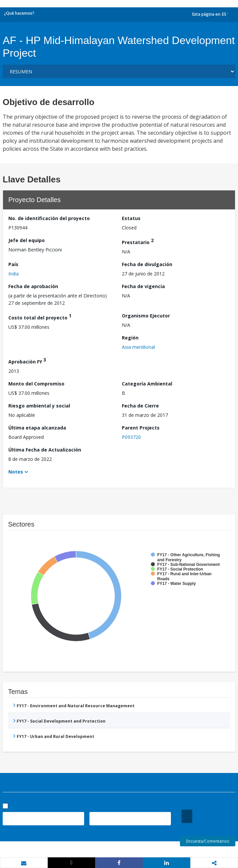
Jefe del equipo (27, 240)
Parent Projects (141, 428)
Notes (16, 472)
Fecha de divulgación (147, 264)
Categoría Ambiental (147, 384)
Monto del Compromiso (36, 384)
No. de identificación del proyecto (49, 218)
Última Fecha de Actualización (45, 450)
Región (130, 338)
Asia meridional (138, 347)
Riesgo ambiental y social (39, 406)
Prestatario (138, 241)
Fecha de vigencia (143, 286)
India (14, 274)
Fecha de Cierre (140, 406)
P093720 (131, 437)
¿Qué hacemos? (19, 13)
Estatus (131, 218)
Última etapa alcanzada (37, 428)
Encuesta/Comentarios (208, 841)
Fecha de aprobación (33, 286)
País (13, 264)
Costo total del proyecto (40, 317)
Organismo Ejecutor (146, 316)
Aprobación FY (27, 361)
